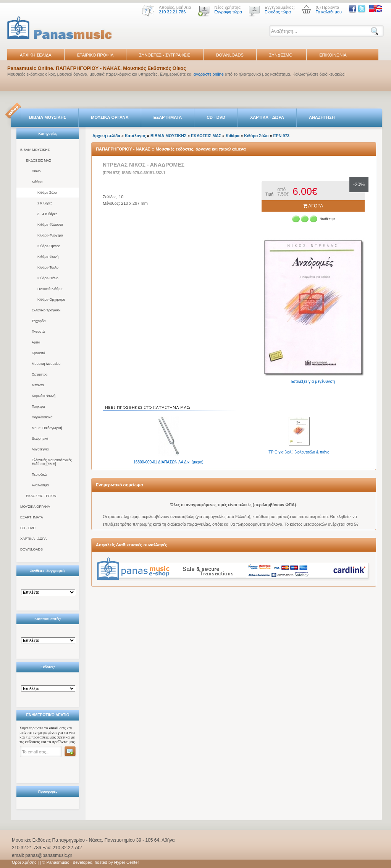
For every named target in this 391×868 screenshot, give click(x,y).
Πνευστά (38, 332)
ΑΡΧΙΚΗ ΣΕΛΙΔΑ (36, 55)
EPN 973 (281, 136)
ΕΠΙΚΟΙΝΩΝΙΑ (333, 55)
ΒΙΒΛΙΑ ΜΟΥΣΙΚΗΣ (48, 117)
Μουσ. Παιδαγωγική (47, 428)
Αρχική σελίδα (106, 136)
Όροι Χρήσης (24, 862)
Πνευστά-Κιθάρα (50, 289)
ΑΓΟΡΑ (313, 206)
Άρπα (36, 342)
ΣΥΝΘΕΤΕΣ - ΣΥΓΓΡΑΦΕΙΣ (165, 55)
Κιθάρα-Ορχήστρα (51, 300)
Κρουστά (38, 353)
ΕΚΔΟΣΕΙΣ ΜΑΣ (39, 160)
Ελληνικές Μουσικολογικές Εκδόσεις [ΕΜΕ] (52, 462)
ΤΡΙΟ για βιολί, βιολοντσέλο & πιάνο (299, 452)
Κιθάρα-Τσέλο (48, 267)
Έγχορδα (39, 321)
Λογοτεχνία (40, 449)
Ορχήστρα (40, 374)
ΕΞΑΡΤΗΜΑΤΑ (168, 117)
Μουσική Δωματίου (46, 364)
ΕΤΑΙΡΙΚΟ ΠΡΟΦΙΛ (95, 55)
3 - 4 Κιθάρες (47, 214)
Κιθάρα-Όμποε (49, 246)
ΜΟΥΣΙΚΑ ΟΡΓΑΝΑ (110, 117)
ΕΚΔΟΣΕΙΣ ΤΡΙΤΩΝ (41, 496)
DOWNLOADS (230, 55)
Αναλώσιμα (40, 485)
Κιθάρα (37, 182)
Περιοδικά (39, 474)
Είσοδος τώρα (278, 12)
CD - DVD (216, 117)
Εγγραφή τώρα (228, 12)
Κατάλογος (135, 136)
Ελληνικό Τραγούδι (46, 310)
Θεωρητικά (40, 439)
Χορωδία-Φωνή (44, 396)
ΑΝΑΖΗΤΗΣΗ (322, 117)
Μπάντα (38, 385)
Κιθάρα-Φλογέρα (50, 235)
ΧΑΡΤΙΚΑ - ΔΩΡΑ (267, 117)
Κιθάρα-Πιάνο (48, 278)
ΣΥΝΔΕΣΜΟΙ (281, 55)
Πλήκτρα (38, 406)
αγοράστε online (209, 74)
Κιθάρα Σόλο (47, 193)
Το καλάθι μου (329, 12)
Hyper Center (127, 862)
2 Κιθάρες (45, 203)
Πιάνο (36, 171)
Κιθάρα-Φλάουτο (50, 225)
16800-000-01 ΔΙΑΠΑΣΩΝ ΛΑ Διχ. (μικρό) (168, 462)
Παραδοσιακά (42, 417)
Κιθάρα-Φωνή (48, 257)
